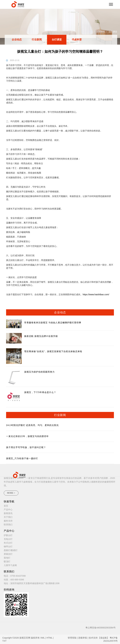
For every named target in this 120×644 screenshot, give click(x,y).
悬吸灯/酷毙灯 (11, 550)
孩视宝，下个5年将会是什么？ (40, 392)
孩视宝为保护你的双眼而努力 (39, 372)
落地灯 (7, 558)
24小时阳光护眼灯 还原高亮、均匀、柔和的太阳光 (32, 425)
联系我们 (8, 525)
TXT (4, 641)
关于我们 (8, 517)
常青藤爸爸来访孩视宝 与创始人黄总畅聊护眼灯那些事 (53, 323)
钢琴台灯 (8, 547)
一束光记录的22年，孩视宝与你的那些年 (27, 436)
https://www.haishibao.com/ (96, 294)
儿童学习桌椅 (10, 565)
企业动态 (17, 40)
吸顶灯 (7, 561)
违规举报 (82, 638)
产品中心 (8, 510)
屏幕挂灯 (8, 554)
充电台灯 (8, 539)
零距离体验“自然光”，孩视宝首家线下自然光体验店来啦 (53, 351)
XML (42, 638)
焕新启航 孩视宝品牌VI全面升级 (41, 336)
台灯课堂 (113, 32)
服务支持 (8, 521)
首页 (91, 32)
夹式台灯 (8, 543)
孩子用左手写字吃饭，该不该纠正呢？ (26, 447)
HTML (50, 638)
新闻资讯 (101, 32)
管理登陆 (72, 638)
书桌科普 (77, 40)
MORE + (11, 493)
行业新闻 (37, 40)
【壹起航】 (104, 638)
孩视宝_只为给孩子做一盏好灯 (22, 458)
